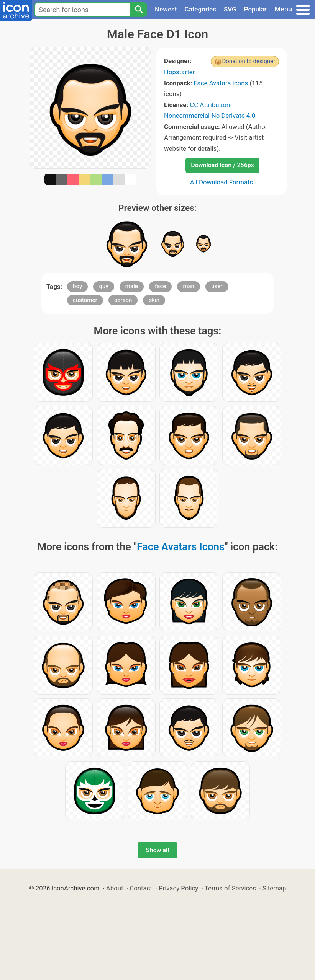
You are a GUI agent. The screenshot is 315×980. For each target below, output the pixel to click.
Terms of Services (230, 888)
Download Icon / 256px (222, 165)
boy (77, 286)
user (217, 286)
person (123, 300)
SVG (230, 9)
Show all (157, 850)
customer (85, 300)
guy (103, 286)
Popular (255, 9)
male (132, 286)
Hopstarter (179, 72)
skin (154, 300)
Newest (166, 9)
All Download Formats (222, 182)
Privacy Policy (178, 888)
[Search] (138, 10)
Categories (200, 9)
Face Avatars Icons (221, 83)
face (160, 286)
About (115, 888)
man (189, 286)
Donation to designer (249, 61)
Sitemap (274, 888)
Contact (141, 888)
